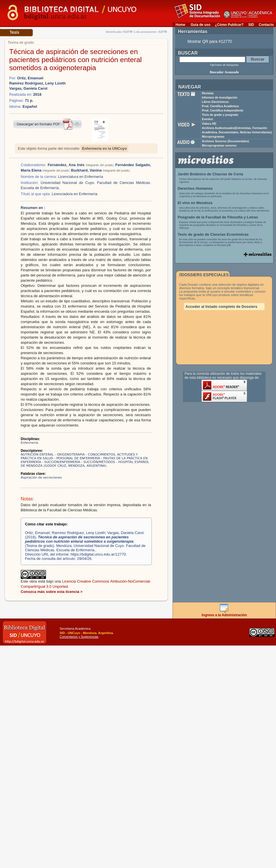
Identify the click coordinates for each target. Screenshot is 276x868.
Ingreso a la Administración (224, 613)
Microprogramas (213, 137)
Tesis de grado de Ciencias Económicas (213, 234)
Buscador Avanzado (224, 72)
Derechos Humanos (195, 188)
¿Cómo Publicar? (229, 25)
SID (251, 25)
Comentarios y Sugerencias (79, 637)
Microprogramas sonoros (219, 146)
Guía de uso (201, 25)
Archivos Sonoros (225, 141)
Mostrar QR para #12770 (210, 41)
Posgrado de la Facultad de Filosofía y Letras (218, 217)
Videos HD (209, 124)
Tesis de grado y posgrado (220, 115)
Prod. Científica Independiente (223, 111)
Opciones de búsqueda (224, 65)
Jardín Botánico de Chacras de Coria (210, 174)
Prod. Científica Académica (220, 106)
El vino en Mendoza (195, 203)
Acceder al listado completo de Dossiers (221, 307)
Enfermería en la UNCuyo (104, 148)
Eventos (207, 119)
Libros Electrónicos (215, 102)
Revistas (208, 93)
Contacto (266, 25)
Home (180, 25)
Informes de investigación (220, 98)
